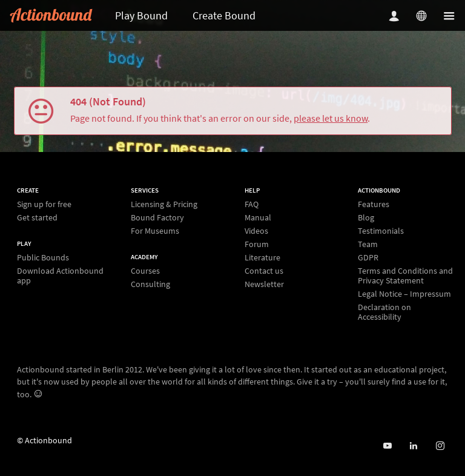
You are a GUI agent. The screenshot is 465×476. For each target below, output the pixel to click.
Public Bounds (43, 258)
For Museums (155, 230)
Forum (257, 244)
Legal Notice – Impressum (404, 294)
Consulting (150, 284)
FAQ (252, 204)
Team (368, 244)
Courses (145, 271)
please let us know (331, 118)
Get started (37, 217)
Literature (262, 257)
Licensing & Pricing (164, 204)
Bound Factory (157, 217)
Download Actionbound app (60, 275)
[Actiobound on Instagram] (440, 446)
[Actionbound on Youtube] (387, 446)
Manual (258, 217)
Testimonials (381, 231)
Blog (366, 217)
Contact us (264, 271)
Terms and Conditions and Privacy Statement (405, 276)
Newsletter (264, 284)
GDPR (368, 257)
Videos (256, 231)
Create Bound (224, 15)
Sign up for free (44, 204)
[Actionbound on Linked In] (413, 446)
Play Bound (141, 15)
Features (374, 204)
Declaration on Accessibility (384, 312)
